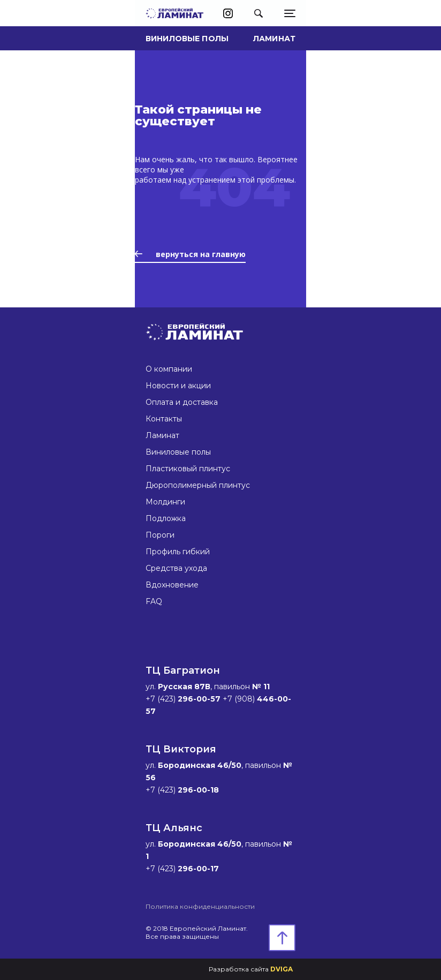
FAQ (154, 601)
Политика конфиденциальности (200, 906)
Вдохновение (172, 585)
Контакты (164, 419)
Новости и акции (178, 386)
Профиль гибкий (178, 552)
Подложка (166, 518)
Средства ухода (176, 568)
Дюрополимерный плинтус (198, 485)
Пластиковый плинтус (188, 469)
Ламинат (274, 39)
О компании (169, 369)
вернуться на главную (190, 254)
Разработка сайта (251, 969)
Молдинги (165, 502)
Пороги (160, 535)
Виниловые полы (187, 39)
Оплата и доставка (182, 402)
